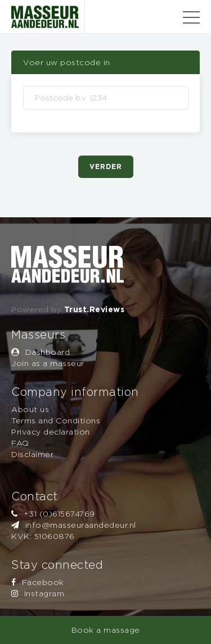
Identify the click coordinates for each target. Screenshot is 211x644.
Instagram (38, 593)
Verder (106, 166)
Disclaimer (32, 454)
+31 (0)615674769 (53, 513)
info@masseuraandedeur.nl (74, 525)
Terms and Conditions (56, 420)
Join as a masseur (48, 363)
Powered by (68, 309)
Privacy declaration (51, 431)
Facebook (38, 582)
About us (30, 409)
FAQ (20, 443)
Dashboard (41, 352)
